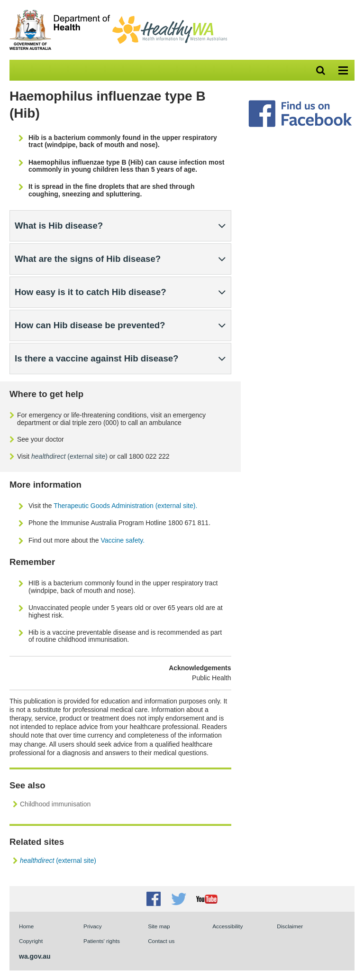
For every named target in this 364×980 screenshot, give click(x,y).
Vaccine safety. (123, 540)
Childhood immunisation (55, 804)
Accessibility (227, 926)
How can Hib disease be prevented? (90, 325)
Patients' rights (102, 941)
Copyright (31, 941)
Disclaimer (290, 926)
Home (26, 926)
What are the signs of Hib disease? (88, 259)
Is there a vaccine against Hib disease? (96, 358)
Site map (159, 926)
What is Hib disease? (59, 226)
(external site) (69, 456)
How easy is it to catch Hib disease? (91, 292)
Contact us (161, 941)
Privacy (93, 926)
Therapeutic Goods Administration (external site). (125, 506)
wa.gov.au (35, 956)
